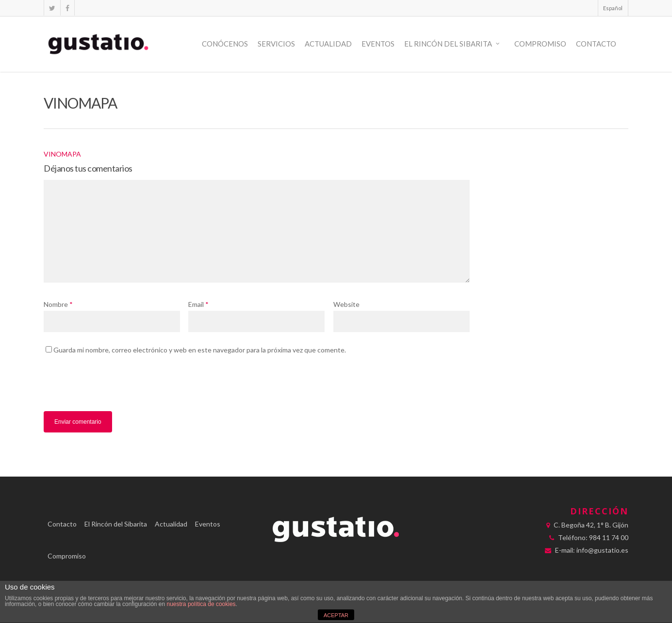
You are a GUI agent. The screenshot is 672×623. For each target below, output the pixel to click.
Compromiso (540, 44)
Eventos (378, 44)
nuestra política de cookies (201, 604)
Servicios (276, 44)
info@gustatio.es (602, 550)
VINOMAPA (62, 154)
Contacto (596, 44)
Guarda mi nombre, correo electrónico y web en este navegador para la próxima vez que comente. (200, 350)
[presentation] (110, 386)
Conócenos (225, 44)
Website (346, 304)
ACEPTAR (336, 615)
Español (613, 8)
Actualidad (328, 44)
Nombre (58, 304)
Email (198, 304)
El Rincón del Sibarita (452, 44)
